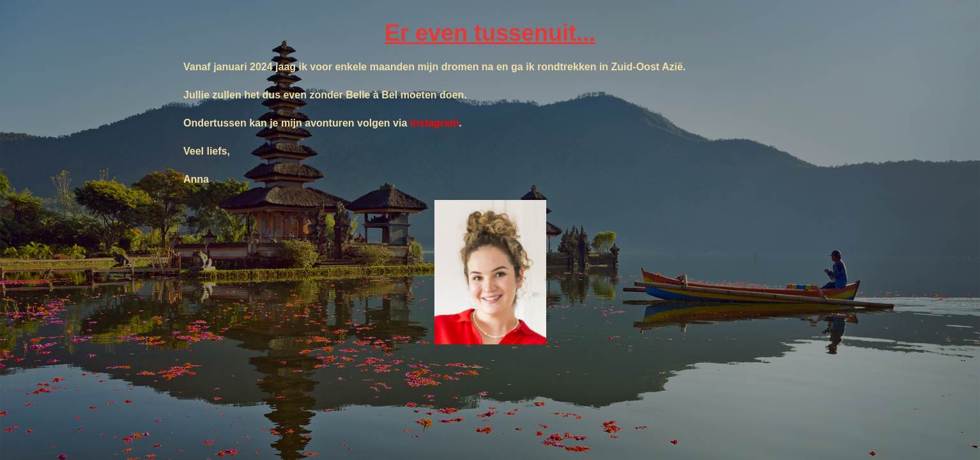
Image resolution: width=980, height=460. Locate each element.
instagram (434, 123)
